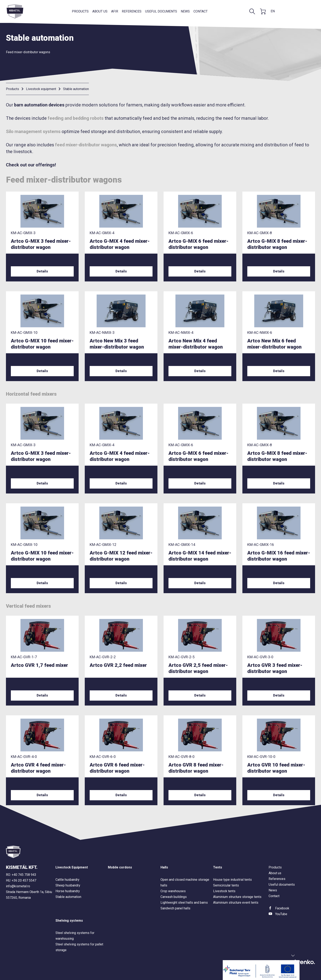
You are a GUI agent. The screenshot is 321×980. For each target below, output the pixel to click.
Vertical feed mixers (28, 606)
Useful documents (161, 11)
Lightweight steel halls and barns (184, 903)
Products (80, 11)
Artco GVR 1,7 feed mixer (39, 665)
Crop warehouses (173, 891)
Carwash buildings (174, 897)
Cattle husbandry (67, 880)
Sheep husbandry (68, 885)
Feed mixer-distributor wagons (28, 52)
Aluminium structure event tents (236, 903)
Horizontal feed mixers (31, 394)
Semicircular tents (226, 885)
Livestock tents (224, 891)
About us (100, 11)
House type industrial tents (232, 880)
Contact (201, 11)
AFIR (115, 11)
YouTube (281, 914)
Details (42, 271)
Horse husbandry (68, 891)
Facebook (282, 908)
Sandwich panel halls (175, 908)
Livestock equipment (41, 89)
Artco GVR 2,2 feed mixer (118, 665)
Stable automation (76, 89)
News (185, 11)
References (132, 11)
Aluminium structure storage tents (237, 897)
